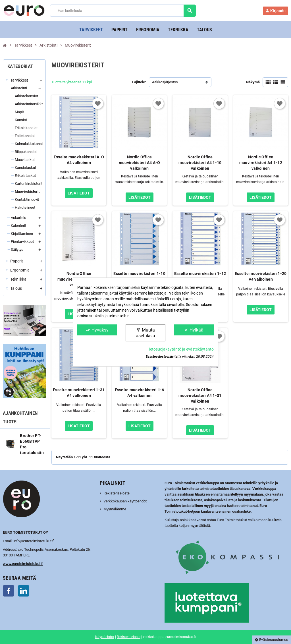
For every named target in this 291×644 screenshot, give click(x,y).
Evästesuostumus (271, 640)
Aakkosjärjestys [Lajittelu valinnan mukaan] (165, 82)
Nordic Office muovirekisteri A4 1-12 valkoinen (261, 163)
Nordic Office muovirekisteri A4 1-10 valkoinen (200, 163)
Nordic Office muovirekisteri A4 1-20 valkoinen (79, 279)
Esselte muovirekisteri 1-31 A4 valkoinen (79, 393)
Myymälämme (115, 509)
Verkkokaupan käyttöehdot (125, 501)
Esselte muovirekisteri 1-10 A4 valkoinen (139, 276)
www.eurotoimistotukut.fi (23, 564)
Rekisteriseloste (117, 493)
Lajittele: (139, 82)
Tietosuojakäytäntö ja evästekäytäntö (180, 349)
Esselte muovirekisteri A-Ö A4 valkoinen (79, 160)
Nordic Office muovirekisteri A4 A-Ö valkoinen (140, 163)
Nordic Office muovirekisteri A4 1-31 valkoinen (200, 395)
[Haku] (123, 11)
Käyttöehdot (105, 637)
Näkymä (253, 82)
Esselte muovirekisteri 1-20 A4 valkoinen (261, 276)
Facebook (9, 591)
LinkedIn (24, 591)
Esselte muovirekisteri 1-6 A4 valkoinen (140, 393)
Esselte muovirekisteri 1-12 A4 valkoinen (200, 276)
